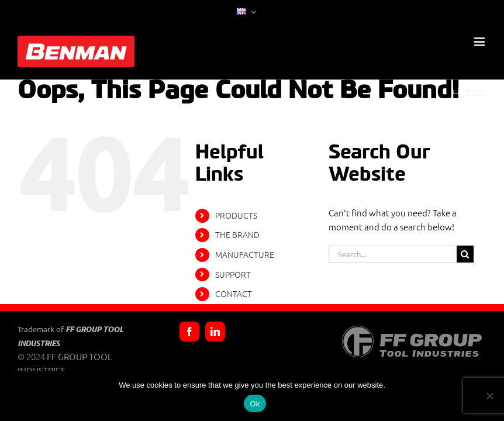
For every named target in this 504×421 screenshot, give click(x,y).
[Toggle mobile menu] (480, 42)
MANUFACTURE (245, 254)
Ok (255, 404)
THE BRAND (237, 234)
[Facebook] (189, 332)
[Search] (465, 254)
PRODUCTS (236, 215)
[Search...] (392, 254)
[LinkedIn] (215, 332)
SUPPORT (233, 274)
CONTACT (234, 294)
